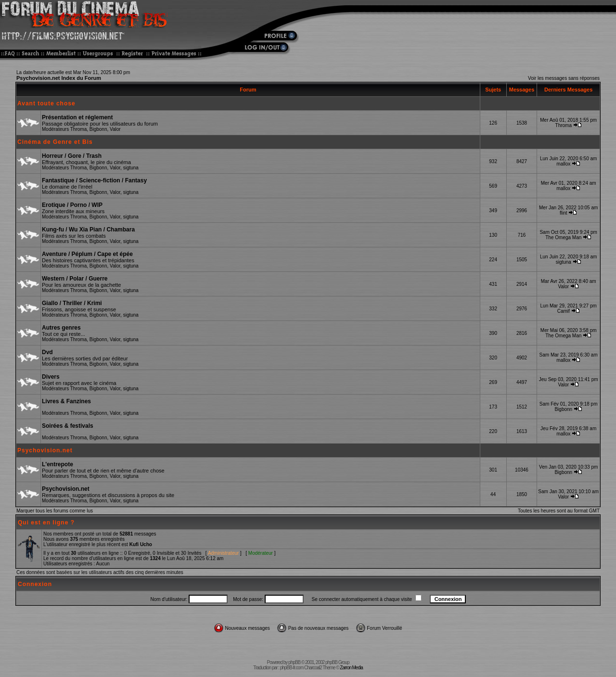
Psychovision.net (45, 450)
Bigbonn (98, 129)
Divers (51, 377)
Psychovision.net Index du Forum (59, 78)
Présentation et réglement (77, 117)
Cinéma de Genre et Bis (55, 142)
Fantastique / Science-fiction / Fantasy (94, 180)
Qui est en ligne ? (46, 523)
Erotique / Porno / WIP (72, 205)
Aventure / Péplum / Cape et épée (87, 254)
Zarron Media (351, 668)
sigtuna (131, 168)
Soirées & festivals (68, 426)
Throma (78, 129)
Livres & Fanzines (66, 401)
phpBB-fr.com (292, 668)
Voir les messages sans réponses (564, 78)
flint (564, 213)
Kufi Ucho (141, 544)
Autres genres (61, 328)
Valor (115, 129)
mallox (563, 164)
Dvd (47, 352)
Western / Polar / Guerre (75, 279)
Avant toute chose (46, 103)
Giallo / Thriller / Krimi (72, 303)
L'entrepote (58, 464)
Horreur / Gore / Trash (72, 156)
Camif (564, 311)
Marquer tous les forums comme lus (55, 511)
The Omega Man (563, 237)
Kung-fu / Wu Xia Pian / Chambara (88, 230)
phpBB (294, 662)
